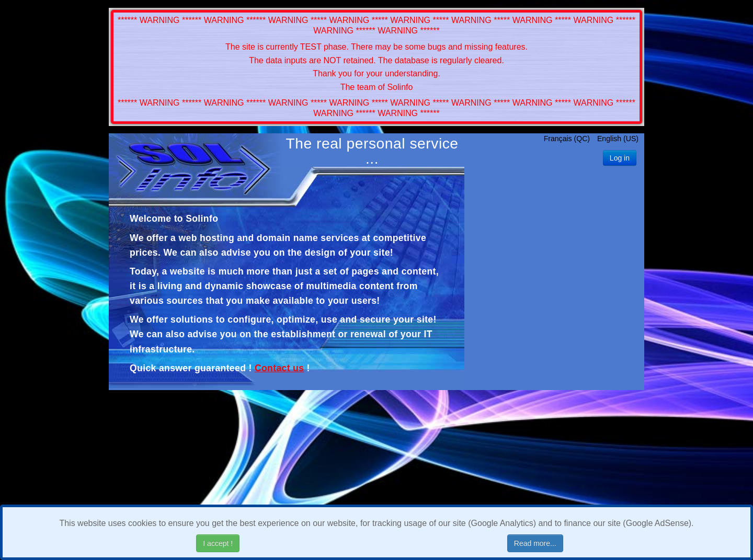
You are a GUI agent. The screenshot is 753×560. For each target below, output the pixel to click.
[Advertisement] (554, 280)
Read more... (535, 543)
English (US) (618, 139)
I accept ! (218, 543)
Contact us (279, 368)
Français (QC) (568, 139)
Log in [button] (620, 158)
